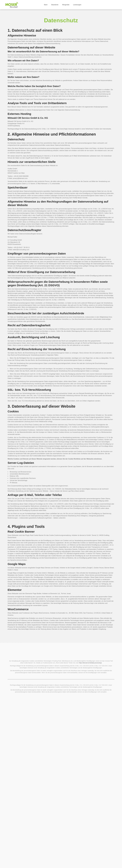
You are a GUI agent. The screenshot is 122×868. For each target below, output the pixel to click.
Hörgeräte (66, 5)
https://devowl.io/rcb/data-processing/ (90, 685)
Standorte (55, 5)
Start (46, 5)
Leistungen (77, 5)
